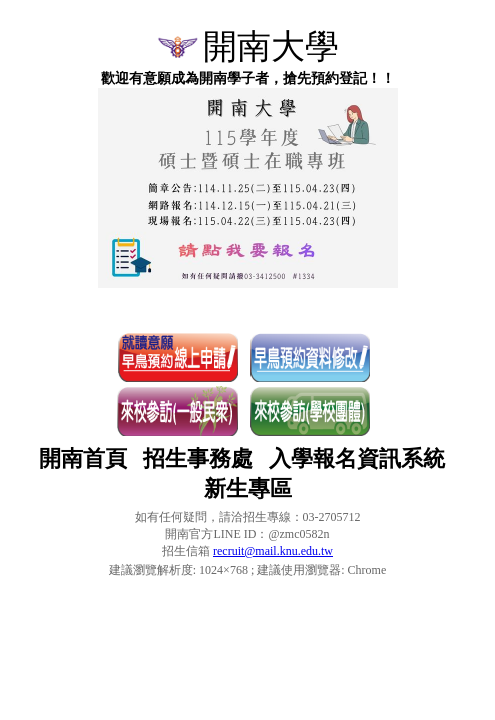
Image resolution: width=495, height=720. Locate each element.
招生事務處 (198, 458)
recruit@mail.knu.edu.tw (273, 551)
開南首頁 (83, 458)
